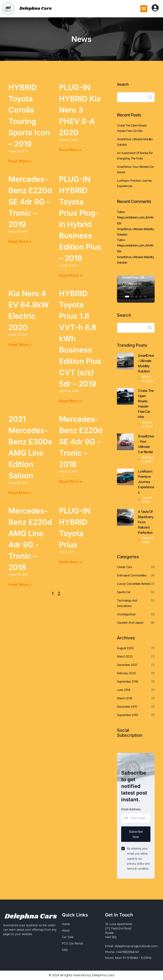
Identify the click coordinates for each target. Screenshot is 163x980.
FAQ (65, 950)
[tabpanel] (136, 289)
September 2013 (127, 715)
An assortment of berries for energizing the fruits (135, 156)
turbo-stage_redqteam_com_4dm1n (135, 215)
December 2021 (127, 665)
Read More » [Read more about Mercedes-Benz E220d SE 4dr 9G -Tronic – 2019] (20, 241)
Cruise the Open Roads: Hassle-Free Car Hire (132, 128)
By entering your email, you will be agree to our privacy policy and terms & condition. (138, 858)
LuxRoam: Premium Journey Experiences (134, 183)
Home (66, 924)
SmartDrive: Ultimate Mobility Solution (135, 142)
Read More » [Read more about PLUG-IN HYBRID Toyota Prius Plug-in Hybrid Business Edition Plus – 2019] (71, 275)
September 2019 (127, 681)
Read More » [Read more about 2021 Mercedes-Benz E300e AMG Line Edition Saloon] (20, 493)
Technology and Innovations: (127, 603)
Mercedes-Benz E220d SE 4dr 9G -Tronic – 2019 (30, 202)
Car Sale (68, 937)
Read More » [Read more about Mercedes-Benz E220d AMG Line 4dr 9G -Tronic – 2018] (20, 584)
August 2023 (125, 648)
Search (123, 84)
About (66, 931)
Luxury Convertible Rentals (133, 584)
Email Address (131, 809)
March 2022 (125, 656)
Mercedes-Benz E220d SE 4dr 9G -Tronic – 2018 (81, 442)
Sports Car (124, 592)
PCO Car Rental (73, 944)
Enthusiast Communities (132, 575)
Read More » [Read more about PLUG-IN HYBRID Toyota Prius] (71, 562)
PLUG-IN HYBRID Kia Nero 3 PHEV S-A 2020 (80, 110)
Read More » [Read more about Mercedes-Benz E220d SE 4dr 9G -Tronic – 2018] (71, 481)
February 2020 (126, 673)
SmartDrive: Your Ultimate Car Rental (135, 169)
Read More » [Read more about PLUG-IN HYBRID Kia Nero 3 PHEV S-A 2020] (71, 150)
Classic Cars (124, 567)
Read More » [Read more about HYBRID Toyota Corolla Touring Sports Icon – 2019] (20, 161)
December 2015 (127, 707)
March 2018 (124, 698)
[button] (144, 9)
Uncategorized (126, 614)
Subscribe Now (136, 834)
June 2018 (124, 690)
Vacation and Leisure (130, 623)
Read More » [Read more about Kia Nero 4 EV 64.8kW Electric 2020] (20, 345)
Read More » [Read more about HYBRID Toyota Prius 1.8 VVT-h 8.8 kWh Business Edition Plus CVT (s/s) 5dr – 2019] (71, 401)
